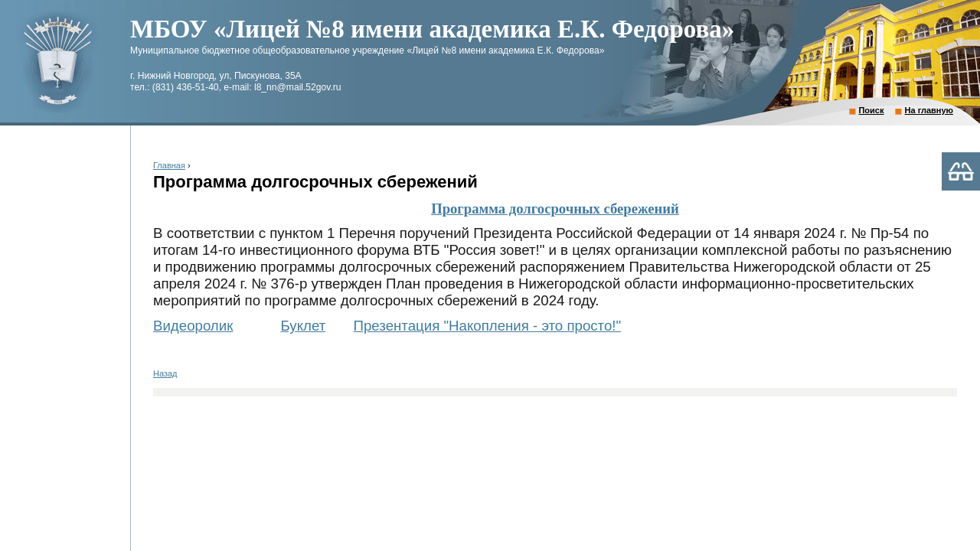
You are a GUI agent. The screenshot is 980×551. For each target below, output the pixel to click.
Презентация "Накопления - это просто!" (488, 326)
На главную (929, 110)
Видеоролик (193, 326)
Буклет (304, 326)
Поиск (871, 110)
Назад (165, 373)
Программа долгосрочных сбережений (555, 209)
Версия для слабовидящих (961, 171)
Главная (169, 165)
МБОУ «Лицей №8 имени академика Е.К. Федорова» (432, 29)
